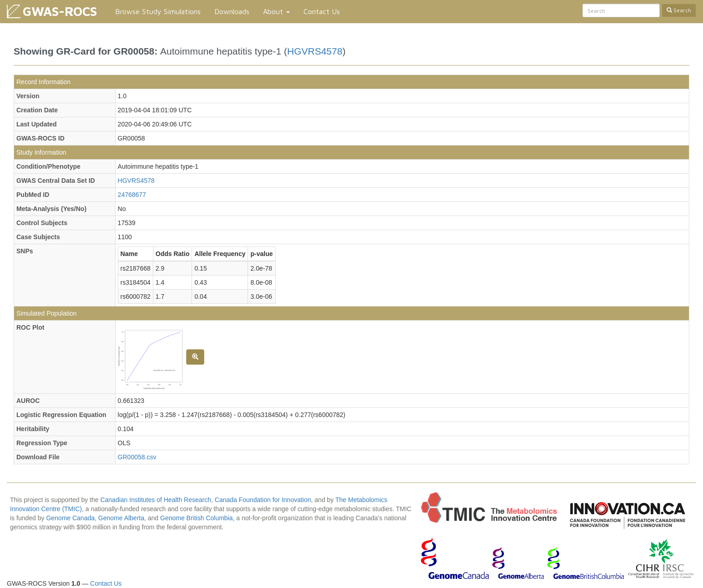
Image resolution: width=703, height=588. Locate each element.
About (276, 11)
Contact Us (322, 11)
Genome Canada (70, 518)
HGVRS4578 (315, 51)
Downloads (232, 11)
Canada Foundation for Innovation (263, 500)
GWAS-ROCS (60, 11)
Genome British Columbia (197, 518)
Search (679, 10)
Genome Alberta (121, 518)
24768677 (132, 195)
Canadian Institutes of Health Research (156, 500)
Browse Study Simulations (158, 11)
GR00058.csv (137, 457)
